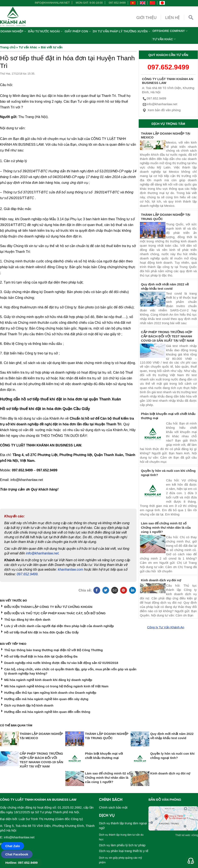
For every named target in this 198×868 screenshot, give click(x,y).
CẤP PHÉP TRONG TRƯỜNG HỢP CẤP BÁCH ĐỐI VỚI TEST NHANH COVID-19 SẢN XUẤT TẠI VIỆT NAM (168, 336)
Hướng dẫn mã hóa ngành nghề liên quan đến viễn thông (47, 712)
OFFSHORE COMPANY (171, 31)
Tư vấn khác (165, 39)
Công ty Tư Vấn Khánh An (166, 627)
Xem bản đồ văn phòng (161, 110)
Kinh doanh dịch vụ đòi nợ (161, 580)
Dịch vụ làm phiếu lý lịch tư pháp (122, 845)
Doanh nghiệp (14, 31)
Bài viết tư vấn (52, 47)
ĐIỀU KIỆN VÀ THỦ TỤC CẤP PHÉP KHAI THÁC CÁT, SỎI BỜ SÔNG (55, 613)
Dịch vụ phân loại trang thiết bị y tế (124, 851)
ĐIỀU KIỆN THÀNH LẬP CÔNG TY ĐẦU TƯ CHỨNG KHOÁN (48, 607)
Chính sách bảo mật (113, 807)
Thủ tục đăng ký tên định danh (27, 620)
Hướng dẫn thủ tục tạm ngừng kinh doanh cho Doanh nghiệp (50, 693)
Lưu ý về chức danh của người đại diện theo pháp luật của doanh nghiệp (59, 626)
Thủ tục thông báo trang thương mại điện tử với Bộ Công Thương (53, 650)
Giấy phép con (78, 31)
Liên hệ (172, 18)
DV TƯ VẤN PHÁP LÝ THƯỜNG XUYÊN (122, 31)
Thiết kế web (183, 835)
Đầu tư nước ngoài (46, 31)
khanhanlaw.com (71, 569)
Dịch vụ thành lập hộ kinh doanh (29, 705)
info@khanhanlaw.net (51, 3)
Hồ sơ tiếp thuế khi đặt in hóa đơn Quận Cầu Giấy (41, 632)
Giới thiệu (146, 18)
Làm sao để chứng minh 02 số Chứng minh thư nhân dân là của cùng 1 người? (166, 528)
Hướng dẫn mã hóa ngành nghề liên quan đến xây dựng (46, 699)
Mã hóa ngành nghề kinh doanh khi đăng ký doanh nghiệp (48, 680)
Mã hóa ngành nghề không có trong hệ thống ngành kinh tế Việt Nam (56, 686)
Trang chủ (8, 47)
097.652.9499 (117, 3)
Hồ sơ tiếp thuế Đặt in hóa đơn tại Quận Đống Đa (41, 656)
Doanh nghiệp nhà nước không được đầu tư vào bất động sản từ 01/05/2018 (61, 663)
